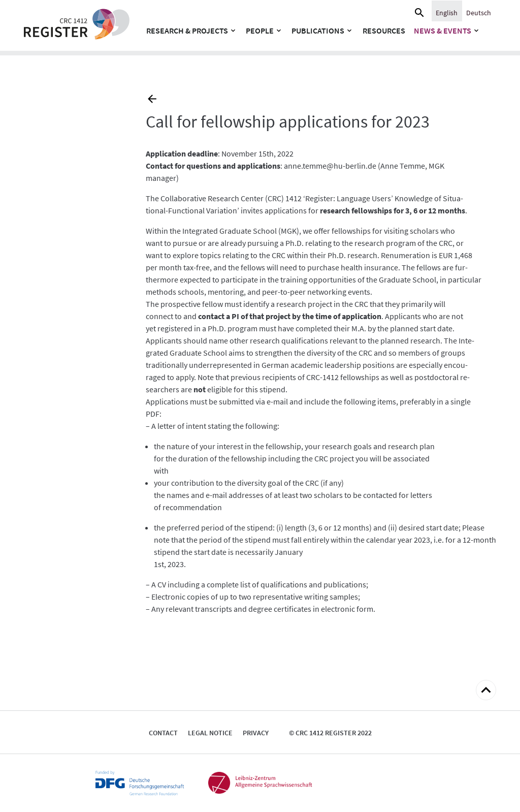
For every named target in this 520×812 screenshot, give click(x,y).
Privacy (256, 733)
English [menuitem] (447, 13)
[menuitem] (447, 12)
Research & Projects (187, 30)
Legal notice (210, 733)
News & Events (443, 30)
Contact (163, 733)
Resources (384, 30)
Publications (318, 30)
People (260, 30)
